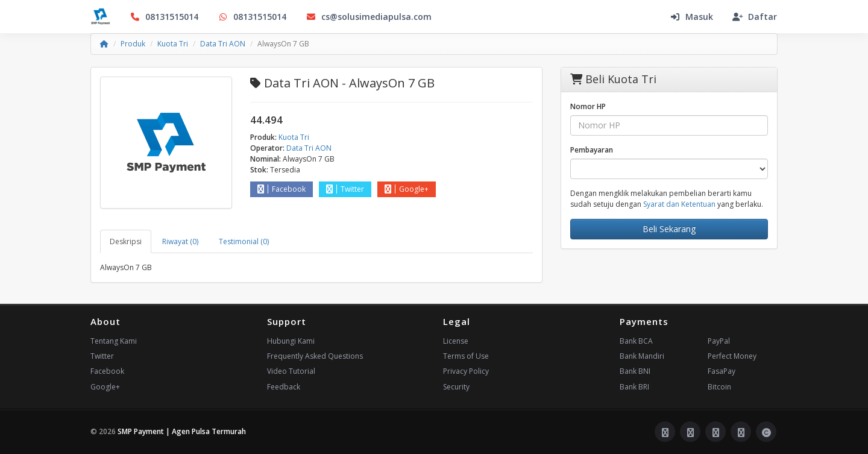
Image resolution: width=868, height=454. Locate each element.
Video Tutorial (291, 371)
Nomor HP (588, 106)
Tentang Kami (114, 341)
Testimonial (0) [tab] (244, 241)
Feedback (284, 387)
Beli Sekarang (669, 229)
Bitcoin (719, 387)
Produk (133, 44)
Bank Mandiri (642, 356)
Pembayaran (592, 150)
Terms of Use (466, 356)
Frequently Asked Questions (315, 356)
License (456, 341)
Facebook (281, 189)
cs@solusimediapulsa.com (369, 17)
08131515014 (164, 17)
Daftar (755, 17)
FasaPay (722, 371)
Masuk (691, 17)
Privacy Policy (466, 371)
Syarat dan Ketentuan (679, 204)
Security (456, 387)
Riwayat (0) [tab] (180, 241)
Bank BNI (635, 371)
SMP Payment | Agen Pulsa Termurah (182, 431)
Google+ (407, 189)
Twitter (345, 189)
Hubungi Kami (291, 341)
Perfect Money (732, 356)
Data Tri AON (223, 44)
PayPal (719, 341)
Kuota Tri (173, 44)
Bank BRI (634, 387)
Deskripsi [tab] (126, 241)
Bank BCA (636, 341)
